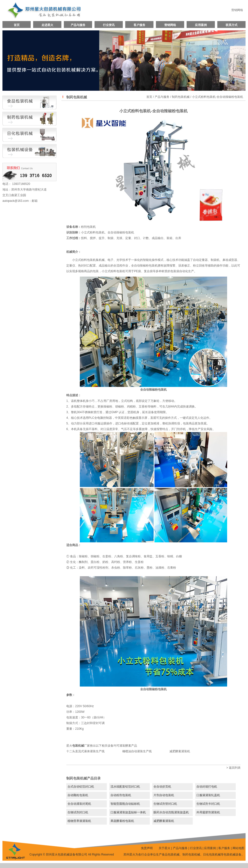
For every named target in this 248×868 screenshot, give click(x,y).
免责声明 (147, 848)
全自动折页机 (162, 787)
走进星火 (47, 25)
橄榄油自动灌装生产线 (137, 751)
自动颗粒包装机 (78, 795)
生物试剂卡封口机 (208, 804)
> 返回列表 (234, 768)
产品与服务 (78, 25)
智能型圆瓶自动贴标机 (125, 804)
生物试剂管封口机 (165, 804)
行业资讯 (109, 25)
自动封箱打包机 (207, 787)
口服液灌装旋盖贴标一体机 (128, 812)
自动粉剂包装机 (121, 795)
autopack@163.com (16, 201)
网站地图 (238, 848)
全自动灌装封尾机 (79, 804)
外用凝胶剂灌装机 (208, 812)
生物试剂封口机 (78, 812)
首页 (17, 25)
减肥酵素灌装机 (180, 751)
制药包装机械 (181, 97)
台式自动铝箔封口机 (81, 787)
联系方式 (232, 25)
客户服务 (139, 25)
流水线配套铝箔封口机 (125, 787)
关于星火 (165, 848)
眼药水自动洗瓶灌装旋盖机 (171, 812)
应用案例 (201, 25)
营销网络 (237, 10)
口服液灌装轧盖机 (208, 795)
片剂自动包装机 (164, 795)
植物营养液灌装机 (79, 821)
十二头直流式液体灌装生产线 (85, 751)
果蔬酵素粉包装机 (122, 821)
